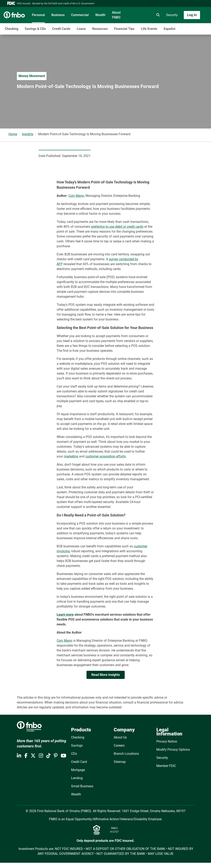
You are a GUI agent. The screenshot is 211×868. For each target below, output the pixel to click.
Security (172, 15)
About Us (120, 737)
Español (169, 29)
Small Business (82, 786)
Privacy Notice (167, 741)
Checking (12, 29)
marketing (71, 456)
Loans (81, 29)
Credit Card (79, 762)
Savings (77, 745)
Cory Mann (76, 196)
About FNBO (116, 15)
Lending (77, 778)
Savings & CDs (35, 29)
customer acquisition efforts (105, 456)
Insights (28, 134)
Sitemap (120, 762)
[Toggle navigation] (179, 27)
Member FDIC (166, 766)
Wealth (100, 15)
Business (58, 15)
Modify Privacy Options (173, 750)
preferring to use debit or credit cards (117, 227)
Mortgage (78, 770)
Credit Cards (61, 29)
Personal (38, 15)
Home (13, 134)
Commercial (80, 15)
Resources (100, 29)
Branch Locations (126, 754)
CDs (74, 754)
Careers (119, 745)
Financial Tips (124, 29)
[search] (157, 15)
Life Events (149, 29)
